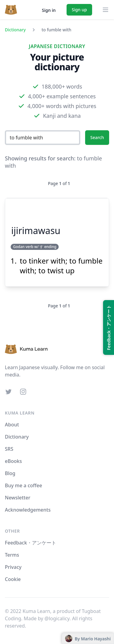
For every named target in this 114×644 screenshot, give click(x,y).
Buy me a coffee (23, 485)
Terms (12, 555)
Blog (10, 473)
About (12, 425)
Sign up (79, 10)
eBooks (13, 461)
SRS (9, 449)
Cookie (13, 579)
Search (97, 137)
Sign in (49, 10)
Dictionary (15, 30)
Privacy (13, 567)
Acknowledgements (28, 510)
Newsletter (18, 498)
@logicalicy (57, 618)
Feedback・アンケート (31, 543)
